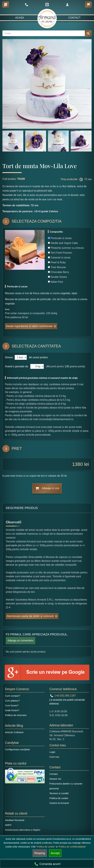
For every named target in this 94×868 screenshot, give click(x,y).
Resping (40, 853)
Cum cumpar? (13, 696)
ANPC (8, 825)
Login (52, 752)
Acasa (20, 18)
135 (67, 366)
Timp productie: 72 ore (76, 179)
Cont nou (54, 757)
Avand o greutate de (17, 366)
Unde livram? (12, 710)
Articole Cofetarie (14, 732)
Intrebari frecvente (15, 820)
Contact (74, 18)
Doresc (9, 357)
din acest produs (38, 357)
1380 (78, 464)
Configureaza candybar (17, 749)
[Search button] (88, 33)
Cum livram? (12, 705)
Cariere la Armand (59, 803)
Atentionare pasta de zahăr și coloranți (30, 616)
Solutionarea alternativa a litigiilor (23, 830)
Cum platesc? (12, 701)
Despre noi (55, 779)
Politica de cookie (59, 798)
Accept (55, 853)
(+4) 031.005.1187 (63, 696)
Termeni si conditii (59, 793)
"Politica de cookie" (46, 847)
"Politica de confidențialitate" (72, 847)
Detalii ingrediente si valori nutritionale (29, 326)
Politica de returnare (16, 715)
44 (48, 366)
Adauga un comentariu (20, 641)
